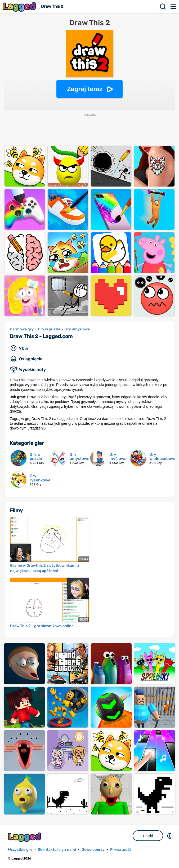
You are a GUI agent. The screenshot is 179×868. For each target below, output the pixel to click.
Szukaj (163, 7)
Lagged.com (25, 837)
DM (170, 836)
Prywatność (121, 850)
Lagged (20, 7)
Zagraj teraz (85, 89)
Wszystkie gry (20, 850)
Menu (174, 7)
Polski (148, 836)
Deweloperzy (93, 850)
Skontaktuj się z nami (57, 850)
